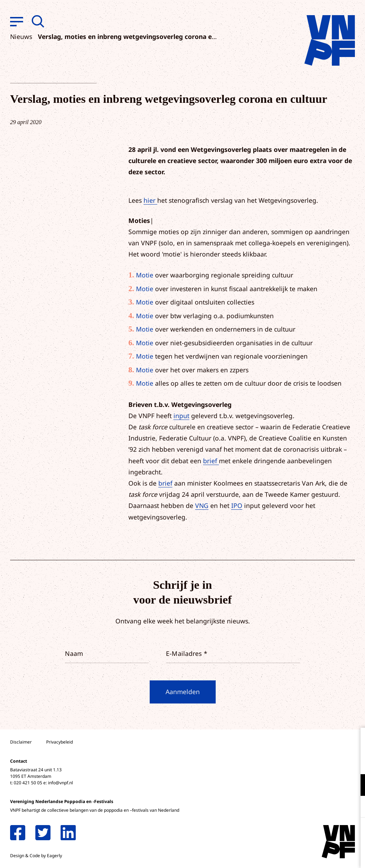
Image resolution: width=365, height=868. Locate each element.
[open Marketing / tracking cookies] (353, 807)
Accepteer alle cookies (304, 834)
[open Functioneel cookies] (353, 786)
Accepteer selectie (304, 854)
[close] (354, 741)
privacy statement (329, 761)
